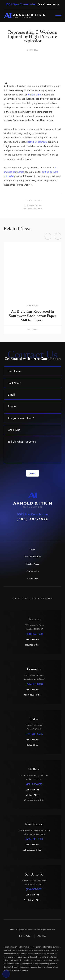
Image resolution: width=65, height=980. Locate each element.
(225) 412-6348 (34, 684)
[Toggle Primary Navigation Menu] (58, 16)
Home (33, 549)
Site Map (42, 936)
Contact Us (33, 578)
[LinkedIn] (45, 529)
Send (32, 473)
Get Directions (34, 639)
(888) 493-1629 (49, 4)
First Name (15, 371)
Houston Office (34, 645)
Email (11, 394)
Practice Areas (33, 564)
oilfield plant (35, 94)
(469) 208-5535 (34, 734)
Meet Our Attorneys (33, 556)
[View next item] (58, 236)
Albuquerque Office (34, 850)
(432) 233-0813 (34, 784)
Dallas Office (34, 745)
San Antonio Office (34, 900)
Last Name (14, 383)
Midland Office (34, 795)
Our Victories (33, 571)
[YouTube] (32, 529)
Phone (12, 406)
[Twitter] (26, 529)
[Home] (24, 16)
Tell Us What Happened (22, 441)
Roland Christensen (37, 142)
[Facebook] (20, 529)
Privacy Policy (25, 936)
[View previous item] (48, 236)
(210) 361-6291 (34, 889)
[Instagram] (39, 529)
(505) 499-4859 (34, 839)
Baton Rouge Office (34, 695)
